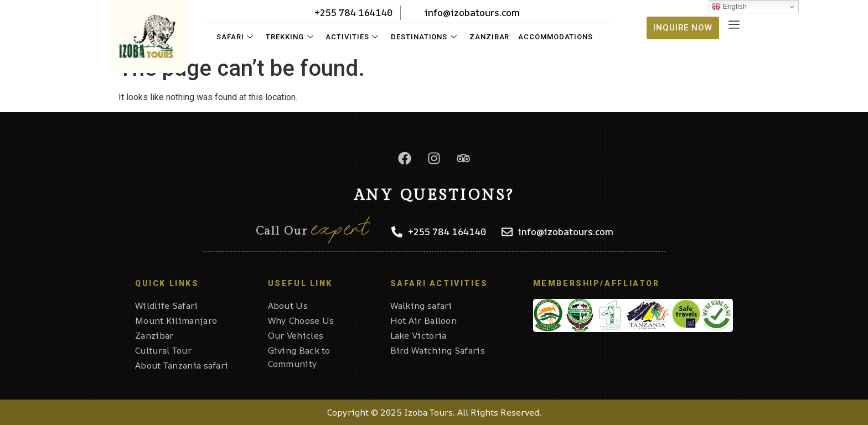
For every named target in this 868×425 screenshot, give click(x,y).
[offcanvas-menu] (734, 25)
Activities (352, 37)
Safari (235, 37)
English (729, 7)
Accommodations (556, 37)
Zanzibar (489, 37)
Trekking (290, 37)
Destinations (424, 37)
